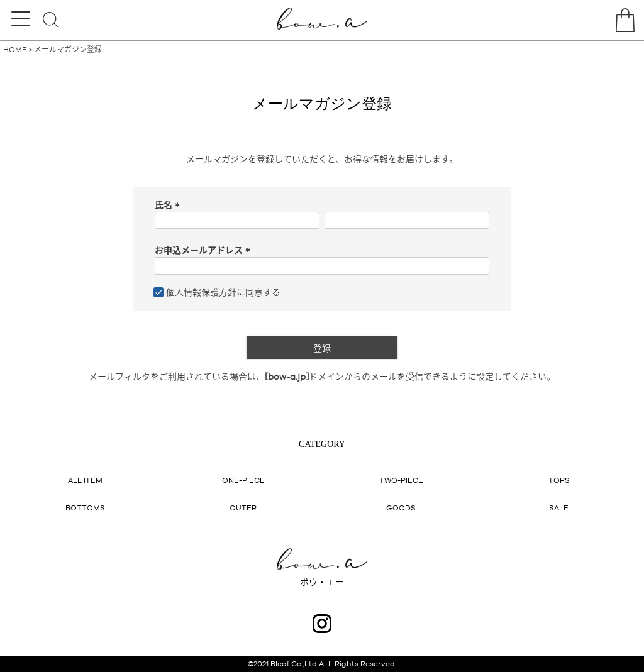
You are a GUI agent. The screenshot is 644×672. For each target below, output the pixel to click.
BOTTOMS (85, 508)
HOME (15, 50)
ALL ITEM (85, 480)
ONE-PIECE (243, 480)
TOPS (559, 480)
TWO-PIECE (401, 480)
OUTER (243, 508)
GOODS (401, 508)
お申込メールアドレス (204, 250)
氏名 (169, 205)
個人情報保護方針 (201, 292)
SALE (559, 508)
